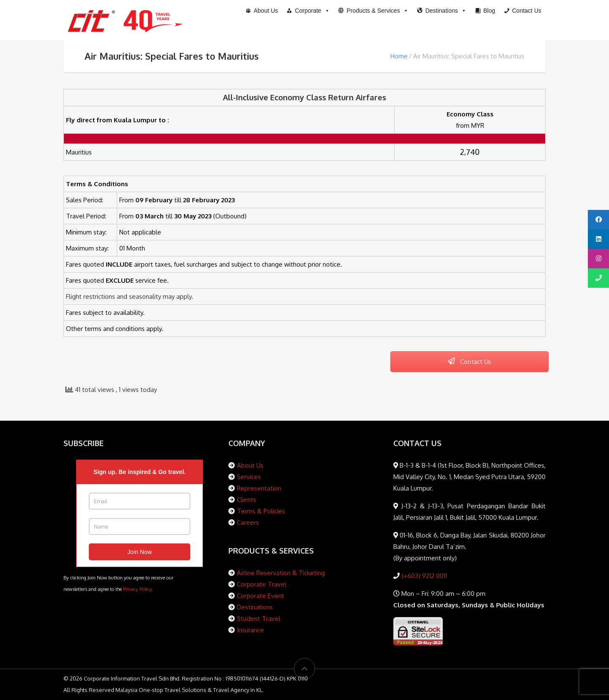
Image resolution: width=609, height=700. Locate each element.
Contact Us (469, 362)
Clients (247, 500)
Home (399, 56)
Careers (248, 522)
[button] (373, 11)
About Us (250, 465)
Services (249, 477)
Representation (259, 488)
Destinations (255, 607)
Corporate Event (261, 596)
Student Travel (259, 619)
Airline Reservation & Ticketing (281, 573)
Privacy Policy (137, 589)
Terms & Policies (261, 511)
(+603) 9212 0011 (423, 576)
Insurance (250, 630)
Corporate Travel (262, 584)
